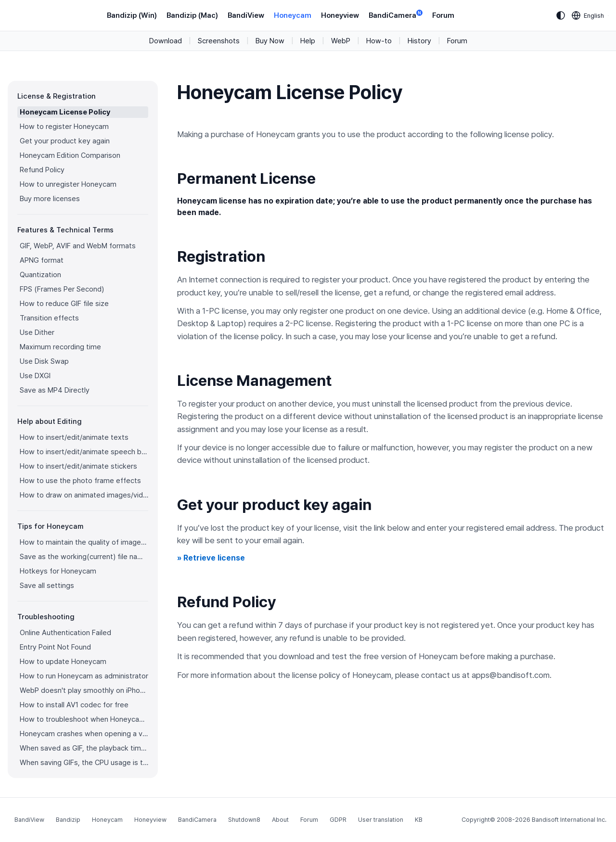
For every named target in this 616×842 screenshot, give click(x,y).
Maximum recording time (60, 347)
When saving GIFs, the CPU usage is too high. (84, 763)
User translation (381, 820)
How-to (379, 41)
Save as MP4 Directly (55, 390)
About (280, 820)
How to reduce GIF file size (64, 304)
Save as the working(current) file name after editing (84, 557)
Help (308, 41)
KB (419, 820)
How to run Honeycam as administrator (84, 676)
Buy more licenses (50, 199)
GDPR (338, 820)
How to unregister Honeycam (68, 184)
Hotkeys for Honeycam (58, 571)
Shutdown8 (244, 820)
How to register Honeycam (64, 127)
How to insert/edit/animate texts (74, 437)
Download (166, 41)
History (419, 41)
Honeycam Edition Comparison (70, 155)
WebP (341, 41)
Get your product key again (65, 141)
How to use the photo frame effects (80, 481)
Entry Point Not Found (55, 647)
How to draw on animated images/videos (84, 495)
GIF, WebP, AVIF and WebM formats (78, 246)
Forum (443, 15)
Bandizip (68, 820)
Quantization (40, 275)
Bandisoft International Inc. (569, 820)
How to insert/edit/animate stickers (78, 466)
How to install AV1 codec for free (74, 705)
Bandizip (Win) (132, 15)
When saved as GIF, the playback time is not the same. (84, 748)
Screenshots (219, 41)
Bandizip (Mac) (192, 15)
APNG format (42, 260)
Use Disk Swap (44, 361)
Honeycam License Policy (65, 112)
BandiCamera (396, 15)
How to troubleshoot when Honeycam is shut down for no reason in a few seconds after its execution (84, 719)
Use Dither (37, 332)
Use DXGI (35, 376)
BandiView (246, 15)
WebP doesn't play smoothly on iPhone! (84, 690)
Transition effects (49, 318)
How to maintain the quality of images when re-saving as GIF (84, 542)
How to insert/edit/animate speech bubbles (84, 452)
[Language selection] (588, 15)
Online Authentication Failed (65, 633)
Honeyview (340, 15)
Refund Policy (42, 170)
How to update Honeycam (63, 662)
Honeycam (293, 15)
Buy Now (270, 41)
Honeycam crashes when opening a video (84, 734)
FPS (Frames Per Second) (62, 289)
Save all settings (47, 586)
